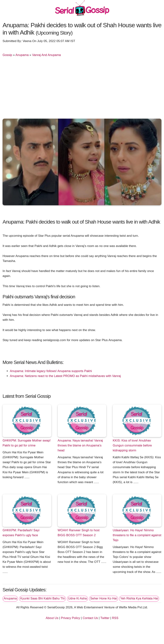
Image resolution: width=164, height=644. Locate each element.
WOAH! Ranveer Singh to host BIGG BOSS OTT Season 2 (79, 533)
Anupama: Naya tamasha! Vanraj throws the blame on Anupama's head (80, 445)
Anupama (22, 55)
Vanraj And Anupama (47, 55)
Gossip (7, 55)
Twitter (105, 618)
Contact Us (90, 618)
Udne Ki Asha (77, 598)
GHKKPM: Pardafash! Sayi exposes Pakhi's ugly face (21, 533)
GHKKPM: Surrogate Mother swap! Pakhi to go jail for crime (27, 443)
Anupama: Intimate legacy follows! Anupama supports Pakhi (51, 371)
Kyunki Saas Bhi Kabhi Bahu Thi (42, 598)
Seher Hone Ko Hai (104, 598)
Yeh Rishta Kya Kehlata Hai (139, 598)
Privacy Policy (70, 618)
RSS (115, 618)
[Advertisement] (82, 88)
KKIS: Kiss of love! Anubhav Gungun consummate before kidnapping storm (132, 445)
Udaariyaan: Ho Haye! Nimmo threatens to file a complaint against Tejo (137, 535)
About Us (52, 618)
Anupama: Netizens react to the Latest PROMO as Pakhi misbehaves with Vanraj (65, 376)
